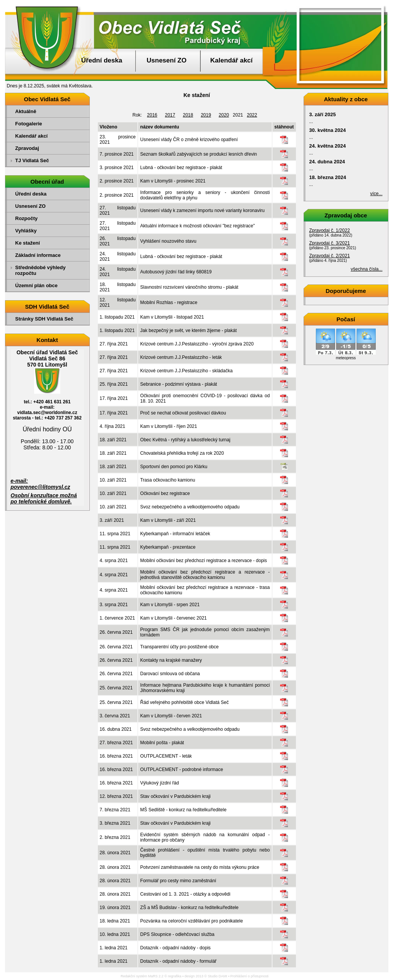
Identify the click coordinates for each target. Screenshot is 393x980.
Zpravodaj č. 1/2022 (330, 230)
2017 (170, 115)
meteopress (346, 358)
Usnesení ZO (167, 60)
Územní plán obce (37, 285)
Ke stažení (28, 243)
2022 (252, 115)
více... (376, 194)
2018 (188, 115)
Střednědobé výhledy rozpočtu (40, 270)
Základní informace (38, 255)
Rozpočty (27, 218)
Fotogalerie (29, 124)
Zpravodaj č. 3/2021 (330, 243)
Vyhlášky (26, 231)
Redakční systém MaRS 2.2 (142, 976)
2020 (224, 115)
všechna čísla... (367, 269)
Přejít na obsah (376, 3)
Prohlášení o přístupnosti (249, 976)
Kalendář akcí (232, 60)
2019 (206, 115)
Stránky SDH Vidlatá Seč (45, 319)
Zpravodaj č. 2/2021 (330, 256)
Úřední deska (102, 60)
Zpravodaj (27, 148)
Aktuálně (26, 111)
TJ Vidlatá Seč (32, 160)
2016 (152, 115)
